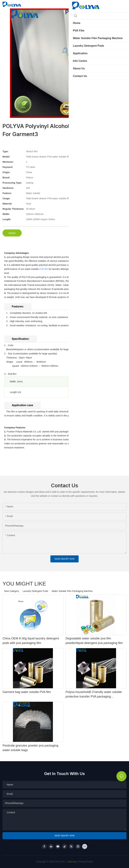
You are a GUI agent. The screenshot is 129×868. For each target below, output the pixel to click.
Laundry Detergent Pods (35, 591)
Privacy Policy (86, 862)
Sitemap (72, 862)
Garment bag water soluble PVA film (27, 692)
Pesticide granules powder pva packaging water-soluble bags (30, 748)
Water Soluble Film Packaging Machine (72, 591)
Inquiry (12, 233)
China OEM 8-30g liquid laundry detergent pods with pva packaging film (31, 641)
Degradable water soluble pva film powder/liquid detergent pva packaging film (94, 641)
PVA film (44, 269)
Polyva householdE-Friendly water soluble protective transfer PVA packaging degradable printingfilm (94, 695)
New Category (12, 591)
